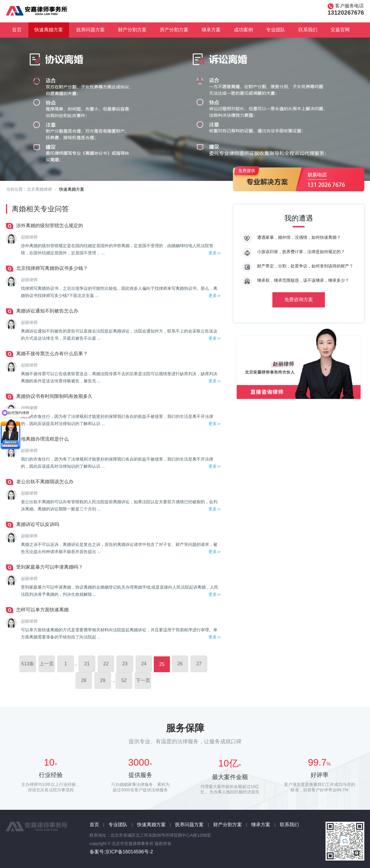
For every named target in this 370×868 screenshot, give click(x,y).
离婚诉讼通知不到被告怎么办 (47, 311)
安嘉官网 (340, 30)
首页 (17, 30)
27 (199, 664)
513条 (28, 664)
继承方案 (211, 30)
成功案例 (243, 30)
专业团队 (276, 30)
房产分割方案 (174, 30)
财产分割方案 (132, 30)
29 (103, 680)
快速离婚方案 (49, 30)
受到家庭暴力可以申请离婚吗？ (50, 567)
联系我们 (308, 30)
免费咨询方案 (299, 300)
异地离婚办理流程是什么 (42, 439)
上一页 (47, 664)
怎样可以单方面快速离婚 (42, 610)
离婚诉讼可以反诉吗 (38, 524)
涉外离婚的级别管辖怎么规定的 (50, 226)
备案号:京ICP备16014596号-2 (121, 852)
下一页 (143, 680)
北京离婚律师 (39, 189)
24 (144, 664)
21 (87, 664)
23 (125, 664)
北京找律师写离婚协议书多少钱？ (52, 268)
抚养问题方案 (90, 30)
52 (124, 680)
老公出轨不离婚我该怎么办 (45, 482)
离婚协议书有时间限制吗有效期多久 (54, 396)
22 (106, 664)
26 (180, 664)
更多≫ (215, 253)
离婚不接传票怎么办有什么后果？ (52, 354)
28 (84, 680)
